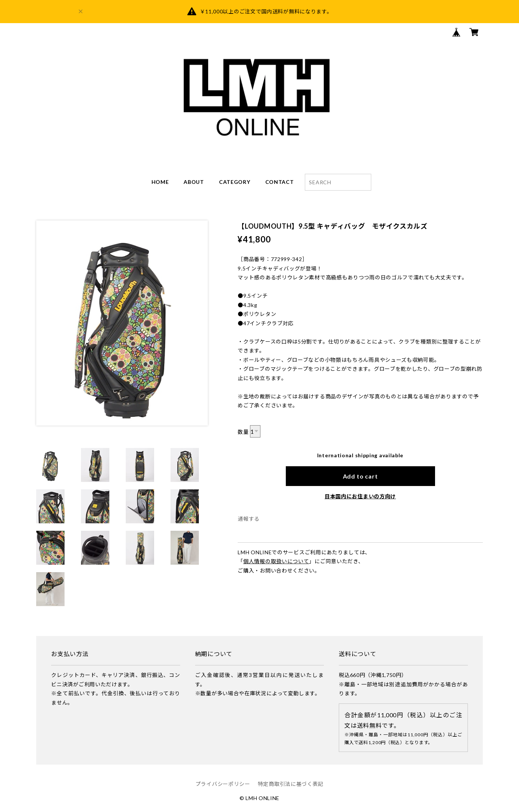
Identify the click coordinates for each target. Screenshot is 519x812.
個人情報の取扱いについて (276, 561)
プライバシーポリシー (223, 784)
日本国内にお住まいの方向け (360, 496)
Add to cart (360, 476)
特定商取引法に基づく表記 (291, 784)
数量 (243, 432)
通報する (249, 519)
